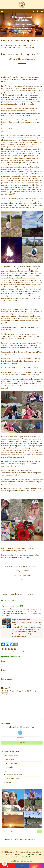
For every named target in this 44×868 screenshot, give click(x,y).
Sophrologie (8, 767)
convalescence (16, 594)
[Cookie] (5, 863)
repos (5, 594)
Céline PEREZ (9, 45)
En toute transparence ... (15, 47)
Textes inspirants (10, 763)
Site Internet (6, 679)
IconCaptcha (20, 737)
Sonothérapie (9, 760)
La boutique (8, 782)
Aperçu (5, 694)
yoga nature (30, 594)
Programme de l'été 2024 (12, 606)
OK (39, 831)
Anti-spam (5, 723)
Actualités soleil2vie (11, 756)
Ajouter (22, 743)
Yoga (5, 771)
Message (5, 688)
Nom (3, 661)
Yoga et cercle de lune (21, 620)
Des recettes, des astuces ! (13, 775)
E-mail (4, 670)
